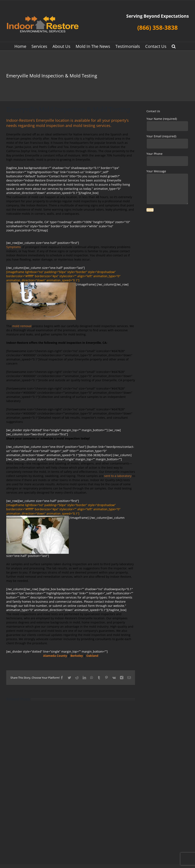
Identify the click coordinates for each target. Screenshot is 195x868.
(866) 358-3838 (157, 27)
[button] (174, 46)
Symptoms (14, 247)
